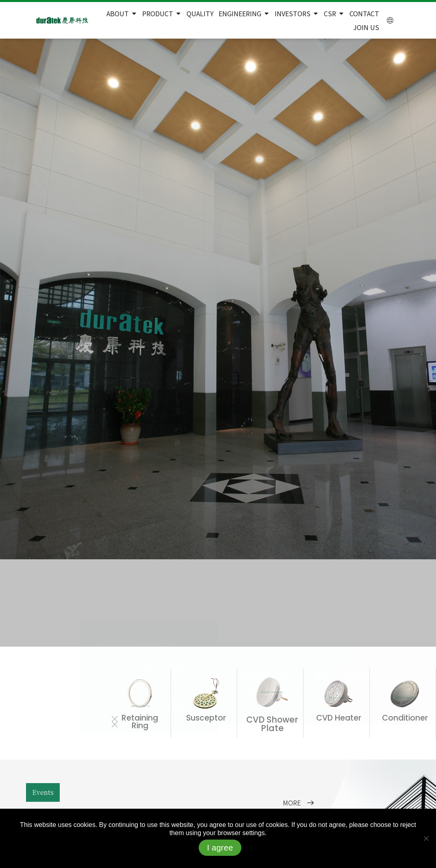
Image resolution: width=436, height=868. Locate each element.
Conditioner (405, 718)
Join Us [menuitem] (366, 27)
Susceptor (206, 718)
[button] (134, 13)
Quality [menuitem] (200, 13)
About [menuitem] (118, 13)
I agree (220, 848)
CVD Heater (339, 718)
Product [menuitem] (158, 13)
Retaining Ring (140, 722)
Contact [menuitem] (364, 13)
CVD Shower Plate (272, 724)
